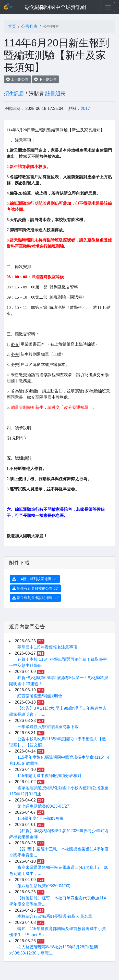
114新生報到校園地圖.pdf (35, 579)
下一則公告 (45, 79)
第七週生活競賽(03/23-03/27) (44, 806)
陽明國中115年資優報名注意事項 (47, 647)
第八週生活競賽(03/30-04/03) (44, 886)
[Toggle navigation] (108, 7)
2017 (85, 109)
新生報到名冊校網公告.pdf (35, 588)
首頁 (12, 26)
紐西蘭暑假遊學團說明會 (40, 696)
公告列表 (29, 26)
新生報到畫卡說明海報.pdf (35, 598)
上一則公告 (17, 79)
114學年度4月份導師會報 (40, 818)
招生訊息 (14, 93)
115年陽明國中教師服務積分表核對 (49, 776)
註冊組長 (55, 93)
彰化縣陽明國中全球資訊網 (55, 7)
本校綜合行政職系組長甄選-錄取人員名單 (55, 916)
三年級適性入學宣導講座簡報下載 (48, 727)
